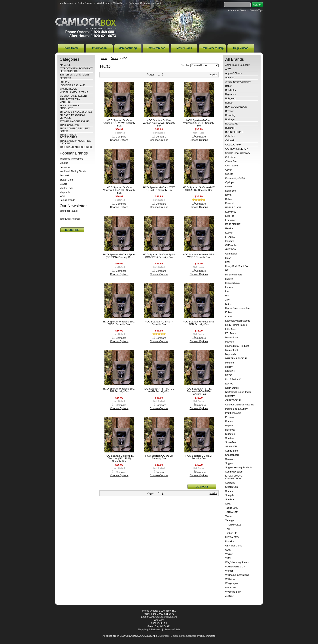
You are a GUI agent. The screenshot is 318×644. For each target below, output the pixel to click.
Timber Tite (231, 533)
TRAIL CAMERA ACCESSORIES (68, 136)
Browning (65, 167)
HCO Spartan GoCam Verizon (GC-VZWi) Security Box (119, 123)
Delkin (229, 199)
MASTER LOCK (68, 89)
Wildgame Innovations (71, 159)
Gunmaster (231, 254)
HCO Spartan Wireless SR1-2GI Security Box (119, 390)
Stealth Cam (66, 180)
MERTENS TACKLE (236, 358)
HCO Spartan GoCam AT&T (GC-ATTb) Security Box (199, 189)
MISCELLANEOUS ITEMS (74, 92)
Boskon (229, 103)
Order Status (85, 3)
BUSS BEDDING (234, 132)
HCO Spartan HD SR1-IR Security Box (159, 323)
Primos (229, 421)
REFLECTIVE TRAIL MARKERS (71, 101)
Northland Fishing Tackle (73, 171)
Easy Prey (231, 212)
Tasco (228, 516)
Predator (230, 417)
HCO (62, 196)
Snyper (229, 463)
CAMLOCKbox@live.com (163, 617)
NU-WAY (230, 396)
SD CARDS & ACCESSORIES (76, 112)
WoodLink (231, 588)
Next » (213, 75)
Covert (63, 184)
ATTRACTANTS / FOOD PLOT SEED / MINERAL (76, 70)
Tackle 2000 (232, 508)
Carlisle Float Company (238, 153)
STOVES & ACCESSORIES (75, 121)
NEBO (229, 375)
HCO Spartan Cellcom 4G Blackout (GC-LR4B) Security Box (119, 458)
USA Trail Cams (234, 546)
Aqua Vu (230, 77)
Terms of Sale (173, 629)
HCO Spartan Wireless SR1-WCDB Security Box (199, 256)
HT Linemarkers (234, 275)
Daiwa (229, 186)
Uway (228, 550)
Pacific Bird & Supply (236, 409)
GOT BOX (231, 249)
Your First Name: (69, 211)
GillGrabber (231, 245)
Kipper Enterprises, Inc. (238, 308)
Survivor (230, 499)
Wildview (230, 579)
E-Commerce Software (184, 636)
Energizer (230, 220)
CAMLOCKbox (86, 24)
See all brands (67, 200)
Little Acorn (231, 329)
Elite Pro (230, 216)
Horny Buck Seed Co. (237, 266)
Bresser (229, 111)
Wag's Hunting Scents (237, 562)
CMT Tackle (232, 166)
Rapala (229, 426)
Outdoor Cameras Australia (240, 405)
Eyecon (229, 233)
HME (228, 262)
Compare (121, 137)
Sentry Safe (232, 451)
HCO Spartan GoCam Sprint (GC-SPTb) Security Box (159, 256)
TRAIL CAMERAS (69, 125)
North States (232, 388)
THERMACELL (233, 525)
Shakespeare (232, 455)
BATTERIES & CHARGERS (75, 75)
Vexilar (229, 554)
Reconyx (230, 430)
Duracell (230, 203)
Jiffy (227, 300)
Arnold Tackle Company (238, 82)
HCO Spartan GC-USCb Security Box (159, 457)
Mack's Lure (232, 337)
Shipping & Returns (149, 629)
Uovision (230, 541)
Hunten (229, 279)
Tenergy (230, 520)
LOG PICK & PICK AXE (72, 85)
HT (227, 270)
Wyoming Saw (233, 592)
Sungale (230, 495)
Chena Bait (231, 161)
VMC (228, 558)
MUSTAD (230, 371)
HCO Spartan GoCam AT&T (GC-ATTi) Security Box (159, 189)
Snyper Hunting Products (239, 467)
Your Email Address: (70, 219)
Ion (227, 291)
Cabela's (230, 136)
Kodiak (229, 316)
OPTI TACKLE (233, 400)
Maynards (65, 192)
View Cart (119, 3)
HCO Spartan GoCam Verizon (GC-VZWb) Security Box (159, 123)
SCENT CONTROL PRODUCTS (70, 107)
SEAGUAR (231, 446)
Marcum (230, 342)
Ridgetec (230, 434)
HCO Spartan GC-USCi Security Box (199, 457)
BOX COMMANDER (236, 107)
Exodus (229, 228)
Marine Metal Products (237, 346)
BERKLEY (231, 90)
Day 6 (228, 195)
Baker (228, 86)
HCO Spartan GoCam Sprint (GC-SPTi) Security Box (119, 256)
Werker (229, 571)
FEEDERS (65, 78)
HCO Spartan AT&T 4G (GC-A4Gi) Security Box (159, 390)
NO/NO (229, 384)
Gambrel (230, 241)
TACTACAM (232, 512)
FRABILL (230, 237)
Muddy (229, 367)
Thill (227, 529)
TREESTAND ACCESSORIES (76, 147)
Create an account (151, 3)
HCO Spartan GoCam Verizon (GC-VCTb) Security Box (119, 190)
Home (104, 58)
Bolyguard (231, 98)
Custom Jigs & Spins (236, 178)
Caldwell (230, 140)
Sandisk (230, 438)
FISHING (64, 82)
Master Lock (66, 188)
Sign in (133, 3)
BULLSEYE (231, 124)
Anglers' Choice (234, 73)
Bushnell (64, 175)
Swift (228, 504)
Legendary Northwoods (238, 321)
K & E (228, 304)
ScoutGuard (232, 442)
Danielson (231, 191)
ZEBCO (229, 596)
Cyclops (230, 182)
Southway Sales (234, 472)
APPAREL (65, 65)
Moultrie (64, 163)
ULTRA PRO (232, 537)
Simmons (230, 459)
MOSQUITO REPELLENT (74, 96)
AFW (228, 69)
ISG (227, 296)
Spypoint (230, 483)
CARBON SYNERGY (237, 149)
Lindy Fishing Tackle (236, 325)
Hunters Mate (232, 283)
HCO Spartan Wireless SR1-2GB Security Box (199, 323)
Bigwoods (230, 94)
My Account (66, 3)
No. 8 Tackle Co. (234, 379)
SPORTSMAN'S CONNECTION (234, 477)
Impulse (229, 287)
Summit (229, 491)
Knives (229, 312)
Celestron (230, 157)
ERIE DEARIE (233, 224)
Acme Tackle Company (238, 65)
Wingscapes (232, 583)
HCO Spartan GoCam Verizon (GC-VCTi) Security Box (199, 123)
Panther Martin (233, 413)
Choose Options (119, 140)
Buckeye (230, 119)
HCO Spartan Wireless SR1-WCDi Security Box (119, 323)
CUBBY (229, 174)
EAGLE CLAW (233, 207)
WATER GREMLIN (235, 567)
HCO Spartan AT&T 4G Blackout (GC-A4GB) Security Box (199, 391)
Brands (115, 58)
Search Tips (256, 10)
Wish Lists (103, 3)
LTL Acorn (231, 333)
